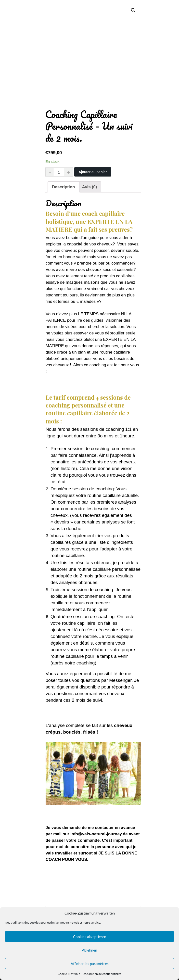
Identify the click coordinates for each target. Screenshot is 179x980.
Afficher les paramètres (90, 964)
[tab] (64, 187)
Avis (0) (90, 187)
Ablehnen (89, 950)
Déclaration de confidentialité (102, 974)
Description (64, 187)
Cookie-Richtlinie (69, 974)
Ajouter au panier (93, 172)
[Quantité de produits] (59, 172)
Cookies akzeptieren (90, 937)
